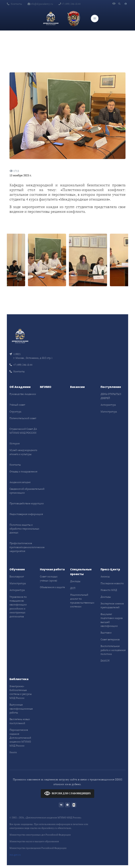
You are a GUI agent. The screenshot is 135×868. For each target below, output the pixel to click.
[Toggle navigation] (95, 18)
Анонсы (105, 577)
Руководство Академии (23, 394)
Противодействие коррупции (27, 503)
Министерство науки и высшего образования (34, 841)
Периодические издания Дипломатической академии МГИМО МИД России (20, 738)
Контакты (14, 4)
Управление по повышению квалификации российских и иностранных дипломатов (18, 607)
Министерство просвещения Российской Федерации (38, 848)
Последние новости (112, 583)
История (15, 443)
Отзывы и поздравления (23, 472)
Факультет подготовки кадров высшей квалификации (112, 620)
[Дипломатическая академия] (51, 18)
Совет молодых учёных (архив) (49, 578)
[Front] (20, 336)
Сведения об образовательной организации (27, 491)
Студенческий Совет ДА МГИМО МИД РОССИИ (23, 431)
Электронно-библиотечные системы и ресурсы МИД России (21, 692)
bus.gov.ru (15, 855)
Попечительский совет (23, 418)
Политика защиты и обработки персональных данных (24, 529)
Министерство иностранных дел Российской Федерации (40, 835)
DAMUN (105, 661)
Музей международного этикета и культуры (23, 452)
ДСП (73, 588)
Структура (15, 412)
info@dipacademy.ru (40, 4)
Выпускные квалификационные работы (21, 709)
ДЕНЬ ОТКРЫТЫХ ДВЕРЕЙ (111, 396)
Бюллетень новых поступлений (20, 721)
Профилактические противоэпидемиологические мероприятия (27, 547)
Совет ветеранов (110, 639)
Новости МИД (109, 590)
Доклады (75, 581)
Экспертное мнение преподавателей (112, 605)
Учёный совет (17, 405)
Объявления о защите (52, 587)
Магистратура (109, 412)
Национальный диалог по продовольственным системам (82, 601)
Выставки (106, 633)
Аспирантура (108, 405)
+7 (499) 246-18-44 (70, 4)
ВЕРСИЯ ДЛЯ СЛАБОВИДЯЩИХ (67, 793)
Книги (13, 752)
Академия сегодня (20, 482)
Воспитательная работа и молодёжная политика (113, 650)
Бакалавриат (17, 577)
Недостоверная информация (26, 514)
